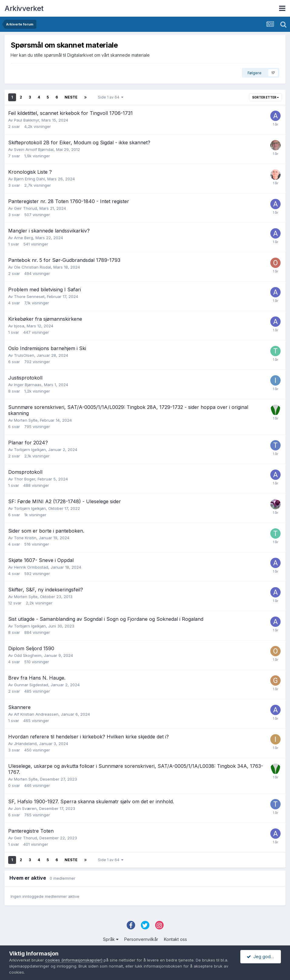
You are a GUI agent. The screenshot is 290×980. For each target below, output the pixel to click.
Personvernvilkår (141, 939)
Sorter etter (265, 97)
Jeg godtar (261, 957)
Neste (71, 97)
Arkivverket (24, 8)
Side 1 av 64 (111, 97)
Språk (111, 939)
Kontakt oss (175, 939)
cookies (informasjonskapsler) (74, 960)
